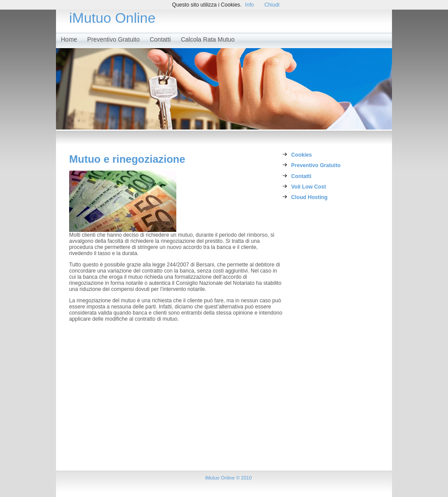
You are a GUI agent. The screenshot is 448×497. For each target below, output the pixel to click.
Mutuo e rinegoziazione (127, 159)
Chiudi (272, 5)
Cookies (302, 155)
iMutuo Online (112, 18)
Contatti (160, 39)
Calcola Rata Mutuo (208, 39)
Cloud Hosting (310, 197)
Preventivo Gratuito (113, 39)
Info (249, 5)
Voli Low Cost (309, 187)
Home (69, 39)
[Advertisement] (326, 339)
